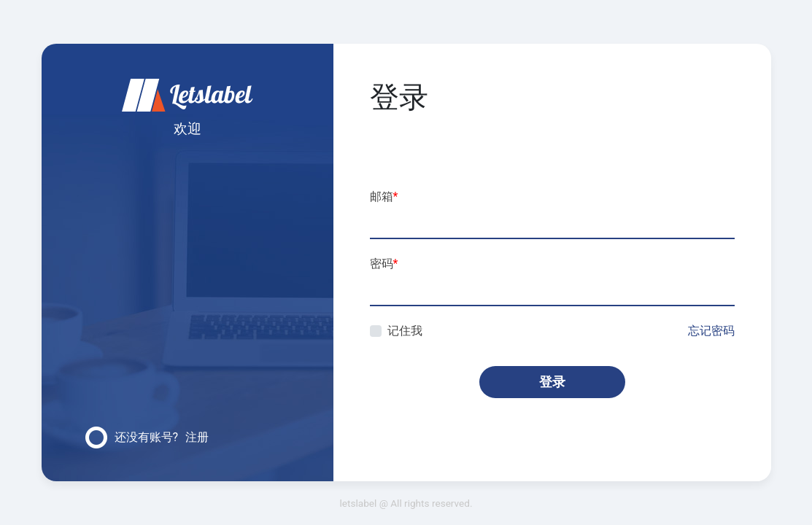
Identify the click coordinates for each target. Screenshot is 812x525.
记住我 (405, 331)
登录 (552, 382)
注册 (197, 437)
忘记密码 (711, 331)
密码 (384, 264)
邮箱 (384, 197)
